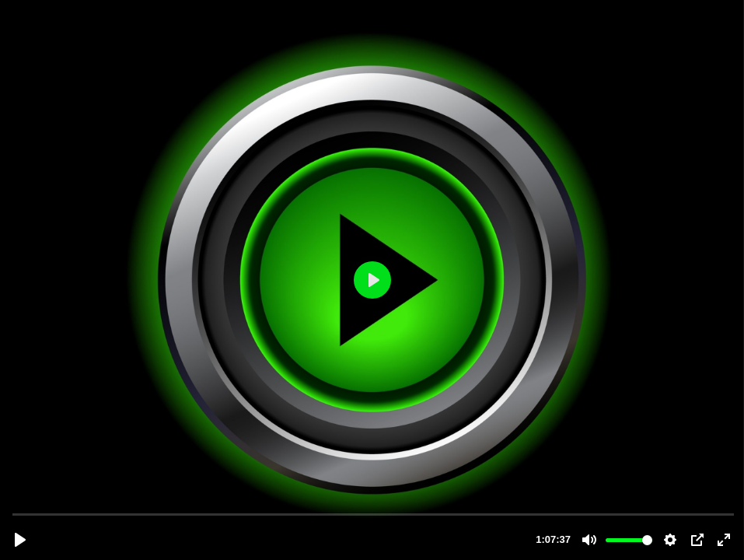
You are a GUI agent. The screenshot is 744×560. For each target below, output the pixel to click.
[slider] (374, 514)
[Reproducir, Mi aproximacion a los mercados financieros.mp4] (20, 540)
